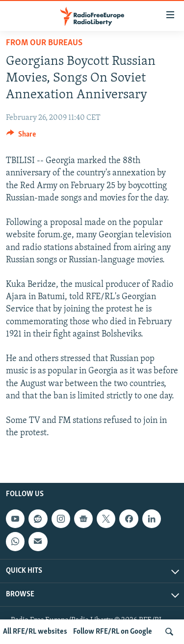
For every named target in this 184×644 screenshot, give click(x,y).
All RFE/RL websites (35, 632)
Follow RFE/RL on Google (113, 632)
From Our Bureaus (44, 43)
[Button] (21, 137)
